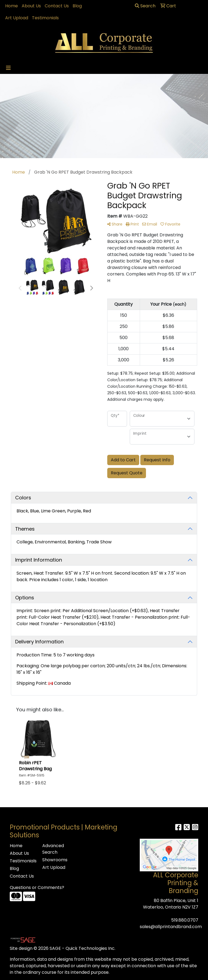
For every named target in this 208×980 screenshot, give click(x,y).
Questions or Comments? (37, 887)
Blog (77, 6)
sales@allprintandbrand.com (171, 927)
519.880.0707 (185, 920)
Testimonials (45, 18)
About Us (31, 6)
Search (145, 6)
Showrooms (55, 860)
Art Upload (17, 18)
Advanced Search (53, 849)
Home (12, 6)
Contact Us (57, 6)
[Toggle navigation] (8, 68)
